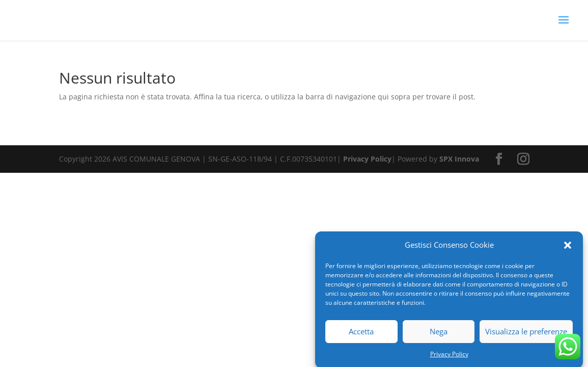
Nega (439, 334)
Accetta (361, 334)
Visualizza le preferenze (526, 334)
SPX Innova (459, 159)
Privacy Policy (449, 356)
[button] (568, 247)
